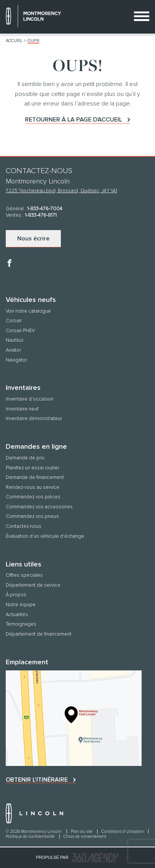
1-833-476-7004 (45, 209)
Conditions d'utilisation (123, 831)
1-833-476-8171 (41, 215)
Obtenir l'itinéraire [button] (37, 780)
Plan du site (82, 831)
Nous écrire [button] (33, 238)
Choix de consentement (85, 836)
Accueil (14, 41)
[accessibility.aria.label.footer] (96, 858)
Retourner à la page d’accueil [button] (73, 120)
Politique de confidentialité (31, 836)
